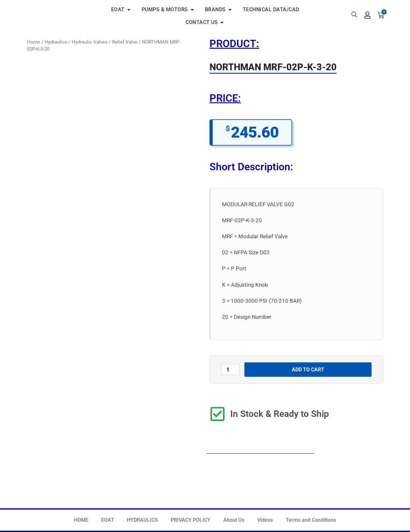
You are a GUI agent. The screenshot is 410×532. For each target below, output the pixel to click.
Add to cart (308, 370)
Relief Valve (125, 42)
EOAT (108, 520)
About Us (234, 520)
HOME (81, 520)
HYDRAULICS (142, 520)
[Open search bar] (354, 14)
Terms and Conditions (311, 520)
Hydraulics (56, 42)
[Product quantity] (230, 370)
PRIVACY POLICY (191, 520)
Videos (265, 520)
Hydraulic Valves (90, 42)
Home (33, 42)
